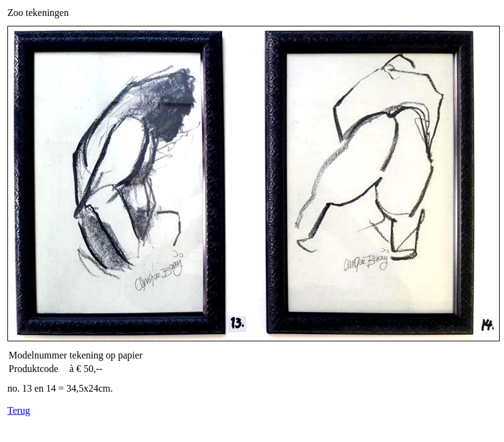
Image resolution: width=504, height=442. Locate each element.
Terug (19, 410)
